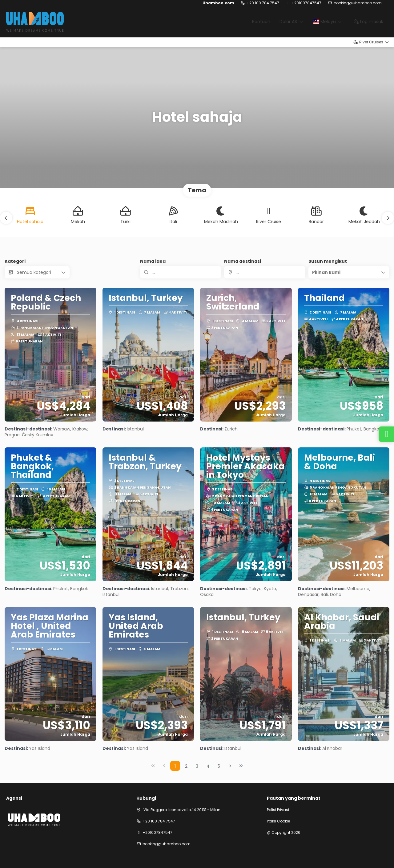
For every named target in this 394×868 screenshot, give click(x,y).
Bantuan (261, 22)
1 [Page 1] (175, 766)
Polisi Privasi (278, 810)
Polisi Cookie (278, 821)
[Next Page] (230, 766)
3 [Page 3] (197, 766)
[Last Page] (241, 766)
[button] (6, 218)
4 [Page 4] (208, 766)
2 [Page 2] (186, 766)
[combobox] (265, 272)
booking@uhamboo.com (358, 3)
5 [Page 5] (219, 766)
